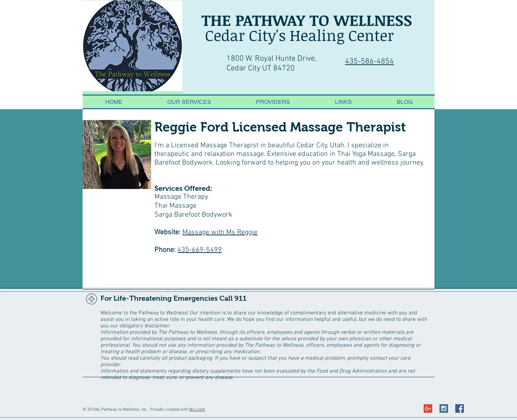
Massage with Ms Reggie (220, 232)
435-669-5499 (200, 250)
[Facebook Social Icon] (460, 409)
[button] (273, 102)
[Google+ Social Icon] (428, 409)
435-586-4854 (369, 62)
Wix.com (197, 410)
